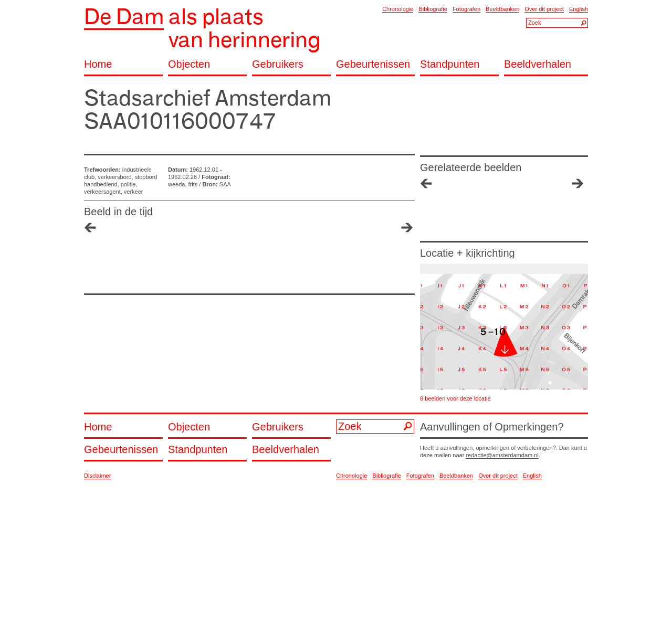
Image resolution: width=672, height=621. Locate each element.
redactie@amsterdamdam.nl (502, 455)
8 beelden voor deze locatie (455, 398)
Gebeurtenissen (373, 64)
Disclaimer (97, 476)
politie (128, 184)
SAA (225, 184)
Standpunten (450, 64)
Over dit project (544, 9)
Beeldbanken (502, 9)
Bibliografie (433, 9)
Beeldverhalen (538, 64)
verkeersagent (102, 192)
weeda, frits (183, 184)
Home (98, 64)
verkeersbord (114, 177)
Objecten (189, 64)
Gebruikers (278, 64)
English (579, 9)
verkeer (134, 192)
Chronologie (398, 9)
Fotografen (466, 9)
